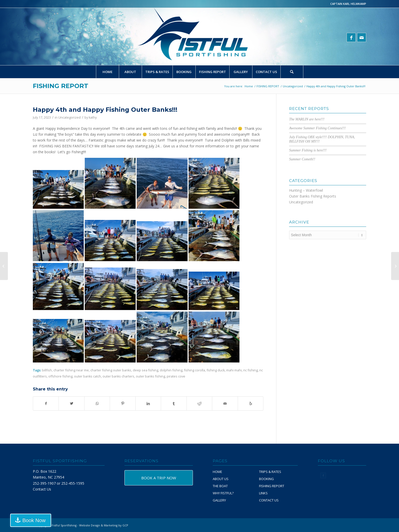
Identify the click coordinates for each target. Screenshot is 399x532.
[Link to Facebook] (351, 37)
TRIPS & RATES (270, 472)
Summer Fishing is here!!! (308, 150)
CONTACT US (269, 500)
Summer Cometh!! (302, 159)
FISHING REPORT (61, 86)
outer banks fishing (151, 376)
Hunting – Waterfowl (306, 190)
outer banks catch (88, 376)
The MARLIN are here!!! (307, 119)
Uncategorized (69, 117)
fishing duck (216, 370)
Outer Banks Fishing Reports (313, 196)
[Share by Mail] (225, 403)
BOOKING (266, 479)
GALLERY (219, 500)
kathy (93, 117)
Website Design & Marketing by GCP (104, 525)
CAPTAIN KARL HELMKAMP (348, 4)
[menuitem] (107, 72)
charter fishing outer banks (111, 370)
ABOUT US (221, 479)
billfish (47, 370)
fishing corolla (195, 370)
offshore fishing (60, 376)
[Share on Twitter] (71, 403)
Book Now (29, 520)
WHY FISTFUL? (223, 493)
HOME (217, 472)
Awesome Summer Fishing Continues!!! (317, 128)
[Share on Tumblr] (174, 403)
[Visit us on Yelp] (251, 403)
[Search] (292, 72)
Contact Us (42, 489)
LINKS (263, 493)
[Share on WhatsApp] (97, 403)
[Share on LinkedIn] (148, 403)
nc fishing (251, 370)
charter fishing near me (71, 370)
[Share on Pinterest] (123, 403)
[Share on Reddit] (199, 403)
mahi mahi (234, 370)
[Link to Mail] (362, 37)
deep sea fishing (146, 370)
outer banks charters (118, 376)
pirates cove (176, 376)
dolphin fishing (171, 370)
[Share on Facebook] (46, 403)
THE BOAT (220, 486)
